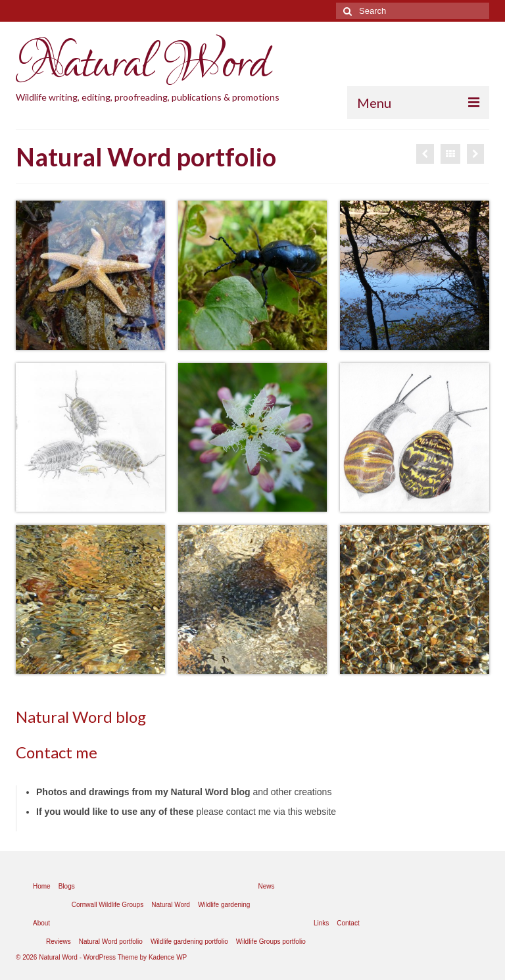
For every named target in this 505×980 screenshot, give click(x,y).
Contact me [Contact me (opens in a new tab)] (57, 752)
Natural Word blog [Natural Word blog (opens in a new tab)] (81, 717)
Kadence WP (168, 957)
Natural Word (143, 64)
